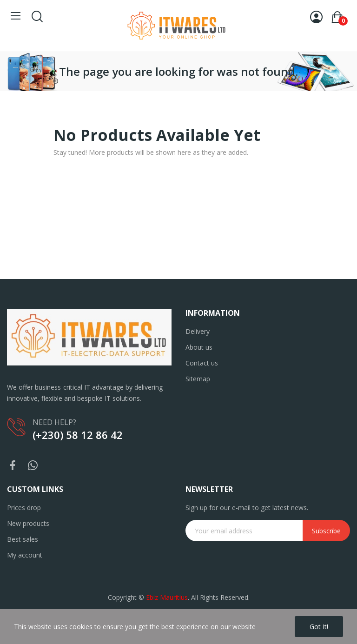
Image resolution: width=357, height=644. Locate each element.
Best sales (23, 539)
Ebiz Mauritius (167, 597)
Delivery (198, 331)
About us (199, 347)
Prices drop (24, 508)
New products (28, 523)
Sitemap (198, 379)
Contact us (202, 363)
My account (25, 555)
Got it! (319, 627)
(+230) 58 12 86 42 (78, 435)
